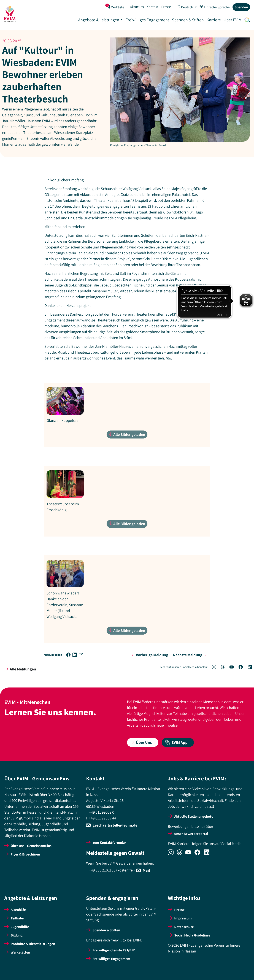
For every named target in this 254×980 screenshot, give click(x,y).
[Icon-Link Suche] (246, 20)
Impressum (183, 918)
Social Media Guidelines (192, 935)
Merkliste (115, 7)
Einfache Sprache (214, 7)
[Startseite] (10, 14)
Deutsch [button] (185, 7)
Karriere (213, 20)
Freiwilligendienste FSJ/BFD (114, 950)
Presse (166, 7)
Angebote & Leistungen (98, 20)
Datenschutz (184, 927)
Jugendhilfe (20, 927)
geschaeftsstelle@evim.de (115, 825)
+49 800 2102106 (102, 870)
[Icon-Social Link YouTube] (230, 667)
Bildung (17, 935)
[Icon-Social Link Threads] (221, 667)
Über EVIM (232, 20)
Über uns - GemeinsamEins (31, 846)
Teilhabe (17, 918)
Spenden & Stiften (187, 20)
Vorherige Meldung (149, 655)
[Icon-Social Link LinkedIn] (248, 667)
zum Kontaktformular (109, 843)
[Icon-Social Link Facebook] (239, 667)
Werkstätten (20, 952)
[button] (69, 655)
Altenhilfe (18, 910)
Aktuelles (137, 7)
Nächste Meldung (190, 655)
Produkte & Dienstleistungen (33, 944)
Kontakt (152, 7)
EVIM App (176, 742)
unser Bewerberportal (191, 834)
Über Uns (141, 742)
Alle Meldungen (20, 669)
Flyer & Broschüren (25, 854)
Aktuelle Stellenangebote (194, 816)
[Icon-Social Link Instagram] (212, 667)
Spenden (241, 7)
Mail (146, 870)
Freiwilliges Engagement (147, 20)
